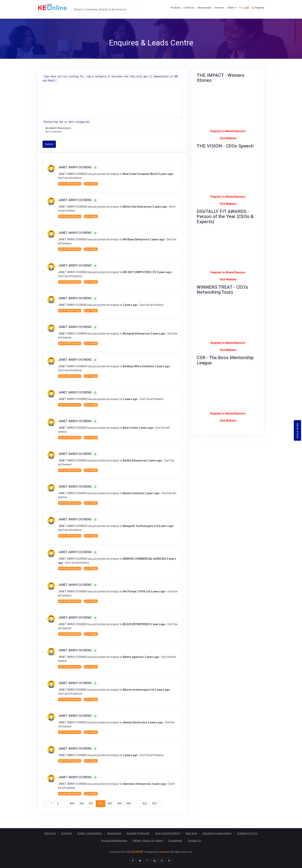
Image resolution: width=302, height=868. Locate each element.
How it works (297, 430)
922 (145, 803)
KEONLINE (137, 852)
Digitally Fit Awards (138, 833)
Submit (49, 144)
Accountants (112, 132)
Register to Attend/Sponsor (228, 131)
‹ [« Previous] (45, 803)
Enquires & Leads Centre (217, 833)
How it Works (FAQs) (168, 833)
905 (129, 803)
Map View (191, 833)
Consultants (175, 841)
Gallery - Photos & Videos (148, 841)
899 (72, 803)
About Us (50, 833)
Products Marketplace (114, 841)
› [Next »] (162, 803)
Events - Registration (90, 833)
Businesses (114, 833)
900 (82, 803)
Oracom (165, 852)
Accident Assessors (112, 128)
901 (91, 803)
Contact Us (194, 841)
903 (110, 803)
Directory (67, 833)
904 (119, 803)
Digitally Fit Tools (247, 833)
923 (154, 803)
